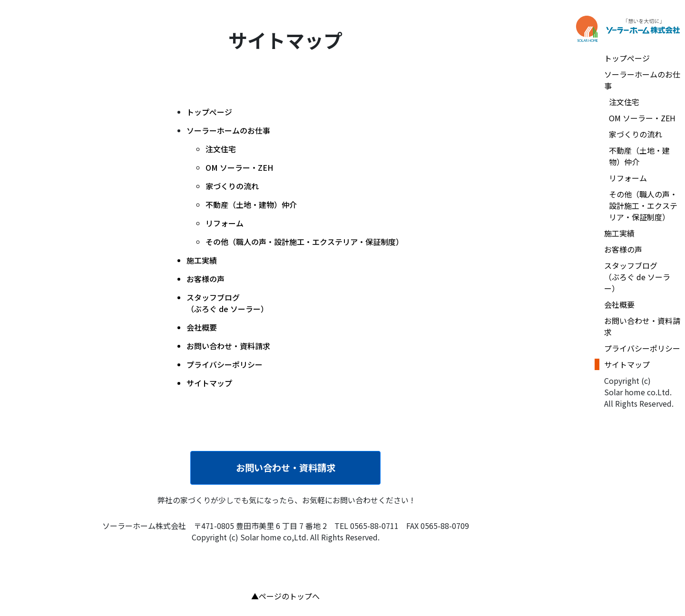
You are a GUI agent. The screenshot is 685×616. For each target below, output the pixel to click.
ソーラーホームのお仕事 (228, 130)
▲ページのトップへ (285, 596)
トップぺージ (209, 112)
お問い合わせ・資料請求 (286, 468)
